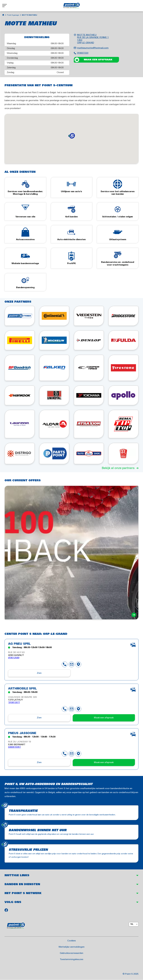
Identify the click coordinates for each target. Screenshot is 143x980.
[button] (72, 136)
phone (65, 664)
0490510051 (14, 747)
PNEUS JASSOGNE (22, 733)
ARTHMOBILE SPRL (22, 689)
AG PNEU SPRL (19, 644)
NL (132, 924)
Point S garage (13, 15)
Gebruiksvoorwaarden (71, 953)
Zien (39, 673)
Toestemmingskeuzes (71, 959)
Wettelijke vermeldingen (71, 947)
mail (72, 664)
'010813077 (14, 703)
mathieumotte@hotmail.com (93, 48)
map (78, 664)
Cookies (72, 941)
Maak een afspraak (98, 60)
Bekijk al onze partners (118, 468)
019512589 (14, 658)
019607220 (83, 53)
